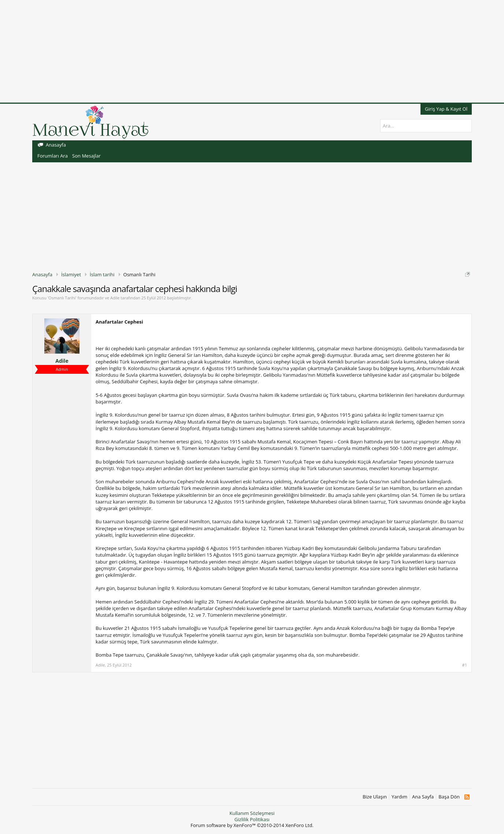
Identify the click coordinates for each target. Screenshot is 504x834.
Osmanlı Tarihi (62, 298)
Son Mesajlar (86, 156)
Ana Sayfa (423, 797)
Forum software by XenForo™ (252, 825)
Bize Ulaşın (375, 797)
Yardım (399, 797)
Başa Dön (449, 797)
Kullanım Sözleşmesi (252, 813)
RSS (467, 797)
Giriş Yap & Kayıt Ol (446, 109)
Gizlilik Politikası (252, 819)
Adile (115, 298)
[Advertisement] (220, 51)
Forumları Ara (53, 156)
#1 (465, 665)
